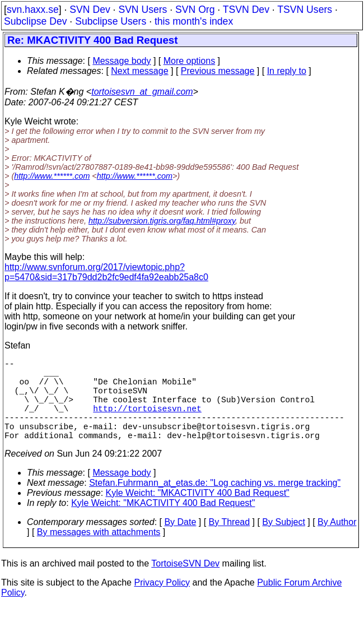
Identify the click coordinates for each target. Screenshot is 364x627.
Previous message (218, 71)
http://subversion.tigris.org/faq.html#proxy (162, 221)
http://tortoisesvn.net (147, 421)
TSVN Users (305, 10)
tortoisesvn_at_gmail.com (142, 92)
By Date (180, 542)
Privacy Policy (162, 603)
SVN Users (143, 10)
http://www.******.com (52, 176)
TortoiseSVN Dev (185, 584)
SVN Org (195, 10)
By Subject (283, 542)
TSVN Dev (246, 10)
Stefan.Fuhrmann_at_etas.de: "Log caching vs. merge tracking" (215, 503)
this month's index (194, 21)
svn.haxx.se (33, 10)
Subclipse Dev (35, 21)
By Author (337, 542)
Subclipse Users (111, 21)
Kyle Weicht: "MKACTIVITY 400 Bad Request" (198, 513)
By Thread (230, 542)
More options (190, 61)
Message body (122, 61)
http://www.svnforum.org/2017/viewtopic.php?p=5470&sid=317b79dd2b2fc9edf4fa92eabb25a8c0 (106, 272)
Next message (139, 71)
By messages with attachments (99, 552)
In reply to (287, 71)
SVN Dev (90, 10)
